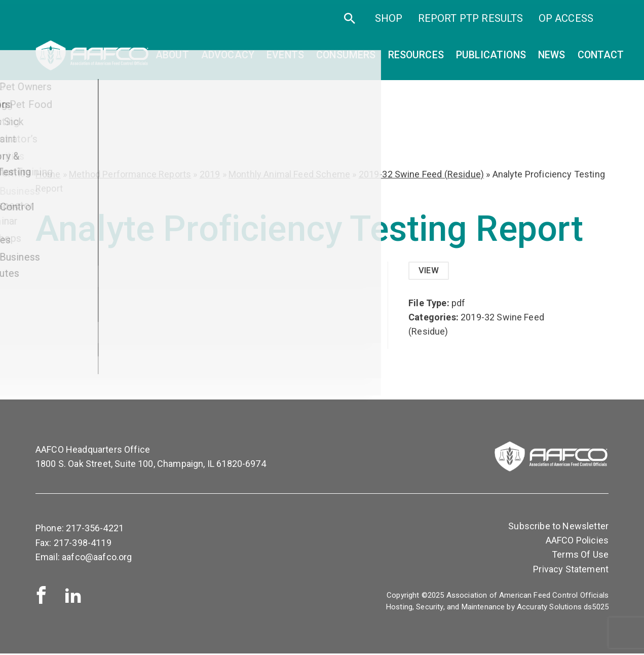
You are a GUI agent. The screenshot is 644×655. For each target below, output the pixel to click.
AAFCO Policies (577, 542)
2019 (210, 174)
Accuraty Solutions (549, 608)
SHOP (389, 24)
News (552, 59)
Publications (491, 59)
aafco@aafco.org (97, 558)
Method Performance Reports (130, 174)
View (430, 271)
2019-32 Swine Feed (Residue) (421, 174)
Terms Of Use (580, 556)
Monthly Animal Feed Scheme (289, 174)
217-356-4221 (95, 530)
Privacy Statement (571, 570)
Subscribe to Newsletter (558, 527)
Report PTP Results (471, 24)
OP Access (566, 24)
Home (48, 174)
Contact (601, 59)
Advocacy (228, 59)
